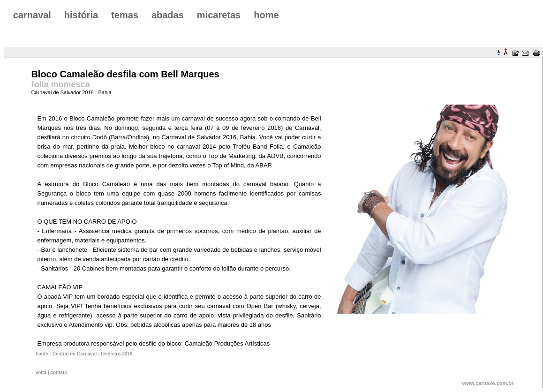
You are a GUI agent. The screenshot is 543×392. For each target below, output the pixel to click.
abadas (168, 15)
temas (125, 15)
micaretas (219, 15)
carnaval (32, 15)
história (81, 15)
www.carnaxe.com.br (488, 383)
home (266, 15)
